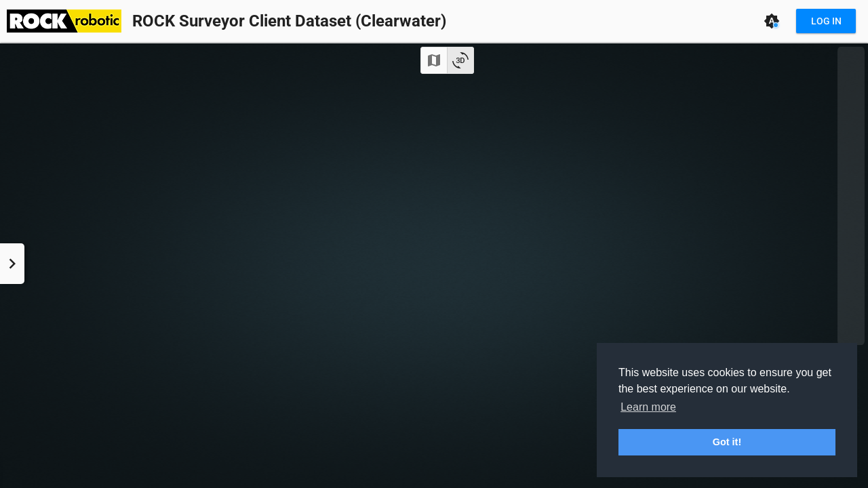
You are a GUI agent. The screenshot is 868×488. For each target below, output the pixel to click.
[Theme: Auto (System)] (772, 21)
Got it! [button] (727, 442)
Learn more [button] (648, 407)
